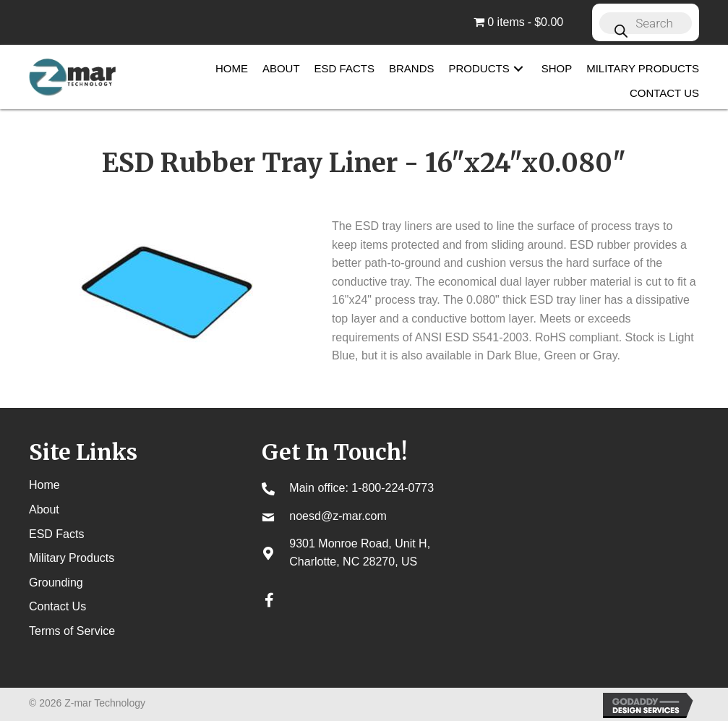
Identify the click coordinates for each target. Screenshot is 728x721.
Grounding (56, 583)
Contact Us (57, 606)
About (44, 509)
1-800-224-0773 (393, 488)
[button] (518, 69)
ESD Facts (56, 534)
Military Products (72, 558)
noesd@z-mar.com (338, 516)
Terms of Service (72, 631)
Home (44, 485)
